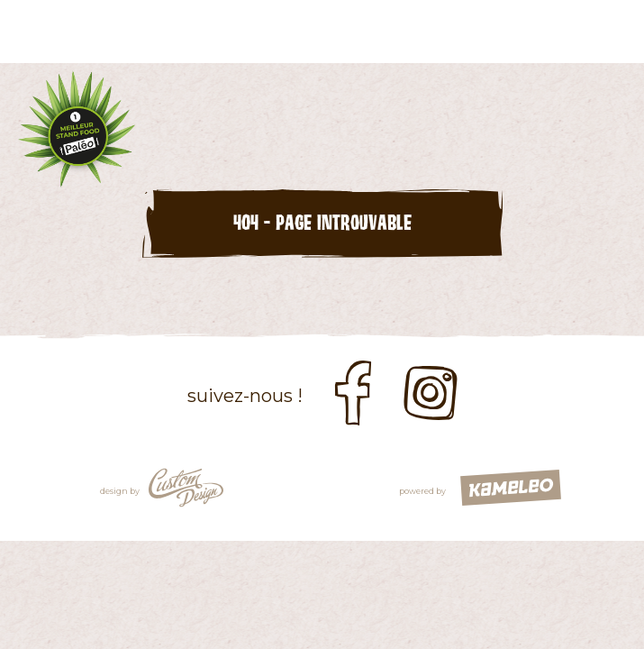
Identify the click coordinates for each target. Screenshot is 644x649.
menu (612, 32)
